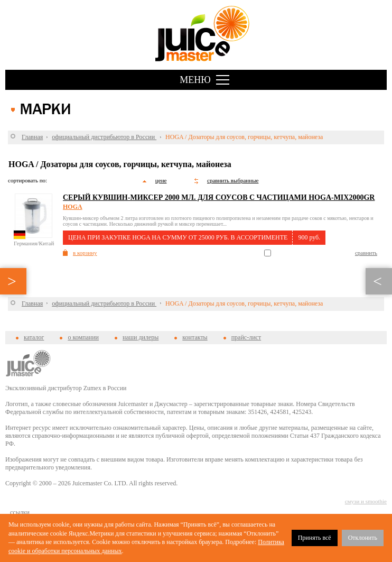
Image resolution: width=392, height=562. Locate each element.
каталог (34, 337)
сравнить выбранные (233, 180)
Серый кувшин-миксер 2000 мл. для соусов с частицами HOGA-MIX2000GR (219, 197)
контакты (195, 337)
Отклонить (363, 538)
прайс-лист (246, 337)
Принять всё (315, 538)
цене (161, 180)
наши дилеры (141, 337)
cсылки (20, 512)
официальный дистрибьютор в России (104, 137)
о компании (83, 337)
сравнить (366, 253)
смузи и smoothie (366, 501)
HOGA (73, 207)
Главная (32, 137)
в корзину (85, 253)
